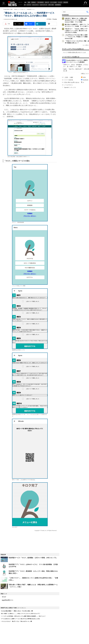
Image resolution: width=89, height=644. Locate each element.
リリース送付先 (69, 80)
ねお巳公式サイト (8, 600)
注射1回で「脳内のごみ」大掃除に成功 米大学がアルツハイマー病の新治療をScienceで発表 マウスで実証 (77, 20)
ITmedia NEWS (6, 9)
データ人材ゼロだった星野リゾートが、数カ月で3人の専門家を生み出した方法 (20, 619)
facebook (86, 80)
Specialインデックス (70, 87)
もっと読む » (86, 45)
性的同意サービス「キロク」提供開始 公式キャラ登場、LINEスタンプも (33, 558)
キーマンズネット (21, 608)
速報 (11, 9)
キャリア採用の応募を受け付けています (75, 52)
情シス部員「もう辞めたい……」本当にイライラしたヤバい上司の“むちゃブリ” (21, 614)
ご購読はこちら (84, 74)
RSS (84, 77)
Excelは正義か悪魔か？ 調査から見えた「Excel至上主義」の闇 (17, 611)
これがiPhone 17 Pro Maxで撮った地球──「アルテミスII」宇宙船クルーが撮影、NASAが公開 (77, 37)
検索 (87, 12)
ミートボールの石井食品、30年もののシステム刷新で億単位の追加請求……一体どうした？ (23, 616)
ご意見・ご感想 (69, 77)
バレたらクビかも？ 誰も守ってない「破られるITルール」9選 (17, 621)
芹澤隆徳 (49, 19)
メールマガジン (69, 85)
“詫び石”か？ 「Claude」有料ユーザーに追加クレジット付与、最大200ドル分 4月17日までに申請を (77, 31)
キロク (4, 597)
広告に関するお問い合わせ (72, 82)
